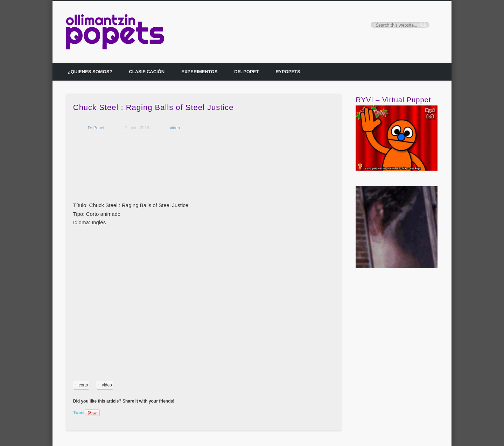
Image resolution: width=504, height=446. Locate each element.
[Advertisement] (201, 177)
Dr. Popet (246, 72)
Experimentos (199, 72)
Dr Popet (96, 128)
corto (83, 385)
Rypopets (288, 72)
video (175, 128)
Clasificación (147, 72)
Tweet (79, 413)
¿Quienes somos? (90, 72)
